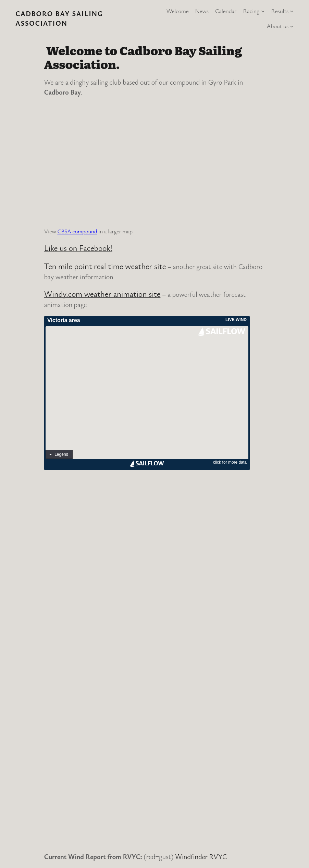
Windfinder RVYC (201, 857)
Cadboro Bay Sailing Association (59, 18)
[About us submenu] (292, 26)
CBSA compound (77, 231)
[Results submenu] (292, 11)
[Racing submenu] (263, 11)
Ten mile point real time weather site (105, 266)
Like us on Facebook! (78, 248)
